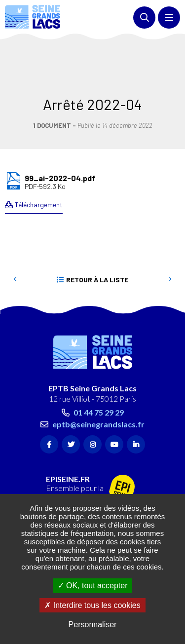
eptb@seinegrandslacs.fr (98, 380)
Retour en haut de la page (163, 265)
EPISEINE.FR (68, 435)
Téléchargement (39, 160)
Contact (63, 485)
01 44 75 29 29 (99, 368)
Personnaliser (93, 625)
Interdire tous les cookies (92, 605)
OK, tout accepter (93, 586)
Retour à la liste (97, 235)
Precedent (15, 235)
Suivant (170, 235)
